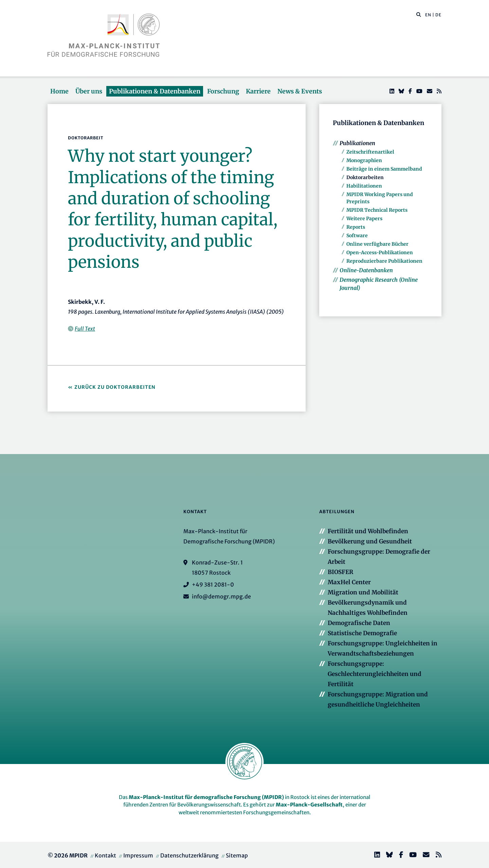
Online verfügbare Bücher (377, 244)
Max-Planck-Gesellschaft (309, 805)
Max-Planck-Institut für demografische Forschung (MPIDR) (206, 797)
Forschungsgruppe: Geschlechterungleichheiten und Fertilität (375, 674)
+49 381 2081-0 (213, 585)
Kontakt (105, 855)
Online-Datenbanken (366, 270)
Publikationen (357, 143)
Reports (356, 227)
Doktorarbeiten (365, 177)
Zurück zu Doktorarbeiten (115, 387)
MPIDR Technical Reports (377, 210)
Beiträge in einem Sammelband (384, 169)
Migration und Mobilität (363, 592)
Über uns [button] (89, 91)
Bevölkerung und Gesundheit (370, 541)
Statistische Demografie (362, 633)
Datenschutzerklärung (189, 855)
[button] (419, 14)
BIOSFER (340, 572)
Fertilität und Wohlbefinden (368, 531)
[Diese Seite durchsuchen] (415, 15)
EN (428, 15)
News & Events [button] (300, 91)
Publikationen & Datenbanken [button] (155, 91)
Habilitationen (364, 186)
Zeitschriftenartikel (370, 152)
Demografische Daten (359, 623)
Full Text (85, 329)
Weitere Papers (364, 219)
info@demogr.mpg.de (221, 596)
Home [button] (59, 91)
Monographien (364, 160)
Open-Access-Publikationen (380, 253)
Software (357, 236)
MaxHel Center (349, 582)
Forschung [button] (223, 91)
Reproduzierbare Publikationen (384, 261)
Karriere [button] (258, 91)
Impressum (138, 855)
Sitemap (237, 855)
